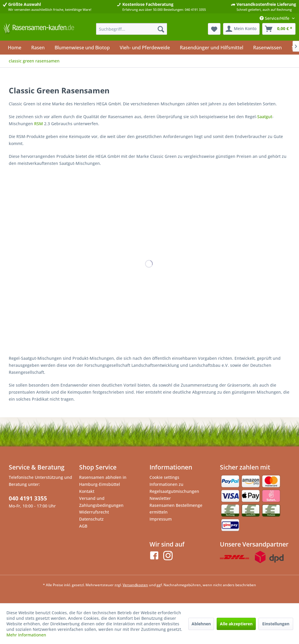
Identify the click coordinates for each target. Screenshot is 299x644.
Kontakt (87, 491)
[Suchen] (161, 29)
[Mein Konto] (241, 29)
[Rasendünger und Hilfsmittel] (212, 48)
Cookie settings (164, 477)
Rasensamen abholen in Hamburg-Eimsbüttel (103, 481)
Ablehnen (201, 624)
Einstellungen (276, 624)
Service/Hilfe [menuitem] (275, 18)
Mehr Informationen (26, 635)
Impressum (161, 519)
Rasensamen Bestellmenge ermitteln (176, 509)
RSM (39, 124)
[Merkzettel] (214, 29)
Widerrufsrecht (94, 512)
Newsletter (160, 498)
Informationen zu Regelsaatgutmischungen (174, 488)
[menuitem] (132, 29)
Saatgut (265, 117)
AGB (83, 526)
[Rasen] (38, 48)
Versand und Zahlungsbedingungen (101, 502)
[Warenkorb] (279, 29)
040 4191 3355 (28, 498)
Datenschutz (91, 519)
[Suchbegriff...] (132, 29)
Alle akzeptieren (236, 624)
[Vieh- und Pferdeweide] (145, 48)
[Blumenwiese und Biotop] (82, 48)
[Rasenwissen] (267, 48)
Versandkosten (135, 585)
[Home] (15, 48)
